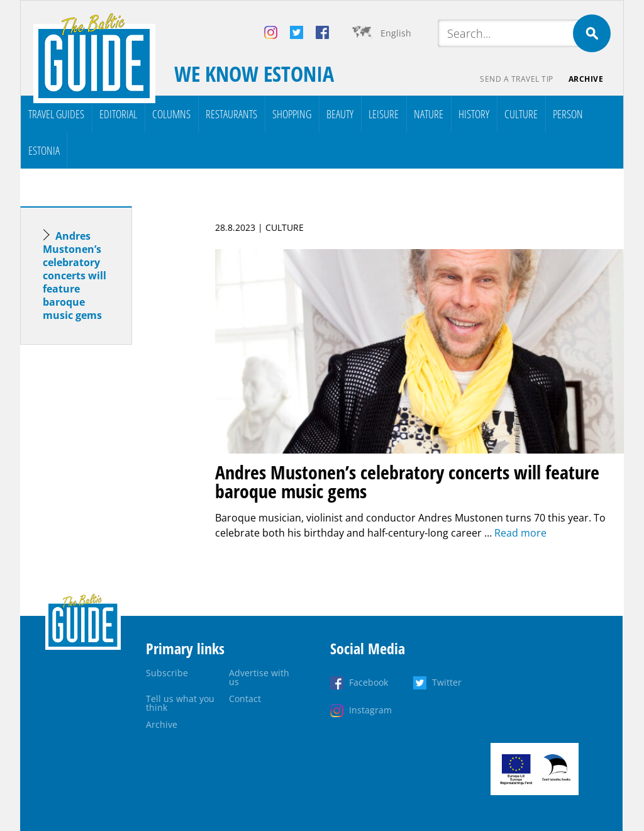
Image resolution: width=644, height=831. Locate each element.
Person (568, 114)
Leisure (384, 114)
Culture (521, 114)
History (474, 114)
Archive (586, 79)
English (396, 33)
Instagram (370, 710)
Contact (245, 699)
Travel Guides (56, 114)
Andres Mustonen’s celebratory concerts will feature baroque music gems (75, 276)
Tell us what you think (180, 703)
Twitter (447, 682)
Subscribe (167, 673)
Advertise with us (259, 677)
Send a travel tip (517, 79)
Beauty (340, 114)
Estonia (44, 150)
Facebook (369, 682)
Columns (171, 114)
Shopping (292, 114)
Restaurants (231, 114)
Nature (429, 114)
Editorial (118, 114)
